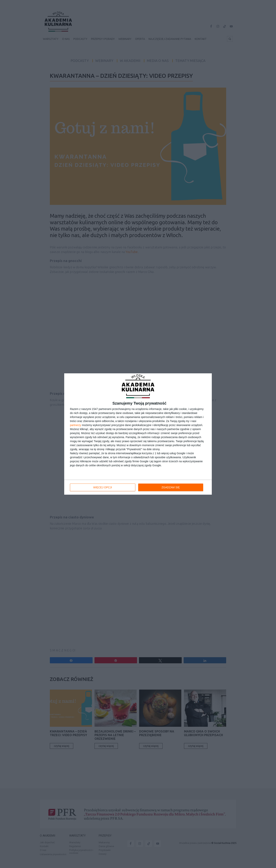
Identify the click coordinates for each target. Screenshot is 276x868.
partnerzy (76, 425)
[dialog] (138, 434)
